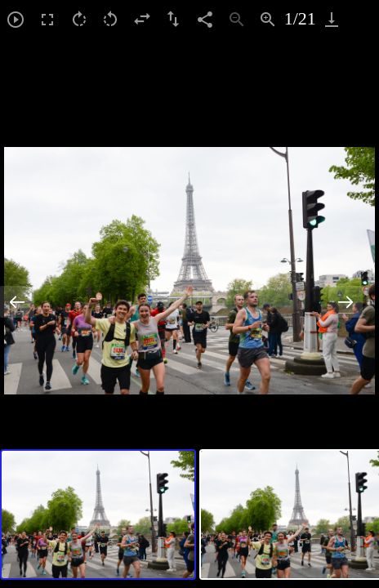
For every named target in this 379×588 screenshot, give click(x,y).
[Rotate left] (111, 19)
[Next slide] (346, 302)
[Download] (332, 19)
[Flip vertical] (174, 19)
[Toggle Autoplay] (16, 19)
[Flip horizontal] (143, 19)
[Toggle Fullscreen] (48, 19)
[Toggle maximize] (363, 19)
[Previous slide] (17, 302)
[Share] (205, 19)
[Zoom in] (268, 19)
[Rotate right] (79, 19)
